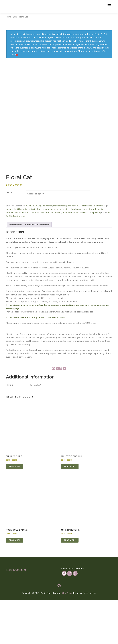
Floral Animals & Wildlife (92, 250)
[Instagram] (57, 412)
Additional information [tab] (37, 268)
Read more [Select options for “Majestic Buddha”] (70, 510)
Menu (109, 6)
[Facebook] (53, 412)
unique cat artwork (71, 256)
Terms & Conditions (16, 614)
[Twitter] (65, 412)
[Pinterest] (61, 412)
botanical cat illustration (17, 253)
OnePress (67, 637)
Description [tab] (16, 268)
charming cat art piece (60, 253)
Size (10, 236)
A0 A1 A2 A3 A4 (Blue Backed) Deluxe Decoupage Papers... (53, 250)
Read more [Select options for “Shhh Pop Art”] (15, 510)
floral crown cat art (80, 253)
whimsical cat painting (91, 256)
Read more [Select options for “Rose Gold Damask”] (15, 584)
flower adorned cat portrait (26, 256)
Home (9, 17)
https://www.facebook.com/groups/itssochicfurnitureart (36, 361)
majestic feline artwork (51, 256)
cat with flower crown (39, 253)
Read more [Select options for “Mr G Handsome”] (70, 584)
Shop (15, 17)
